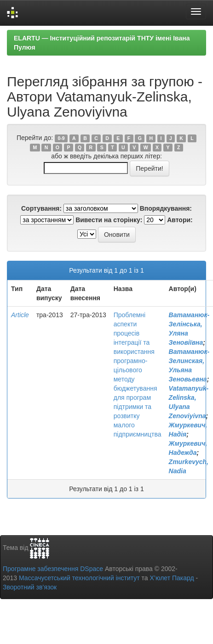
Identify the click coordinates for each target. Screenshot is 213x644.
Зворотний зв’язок (30, 587)
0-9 (61, 138)
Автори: (180, 220)
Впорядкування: (166, 208)
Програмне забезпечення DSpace (53, 569)
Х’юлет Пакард (172, 578)
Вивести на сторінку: (109, 220)
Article (20, 315)
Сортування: (41, 208)
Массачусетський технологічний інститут (79, 578)
